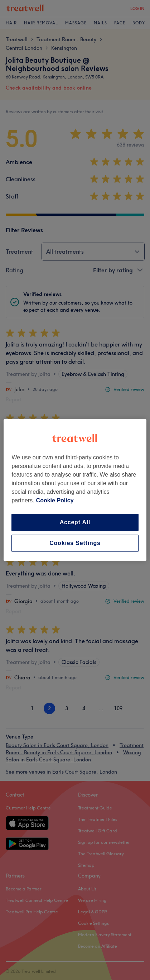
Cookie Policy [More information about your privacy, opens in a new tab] (55, 500)
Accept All (75, 522)
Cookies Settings (75, 543)
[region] (75, 490)
